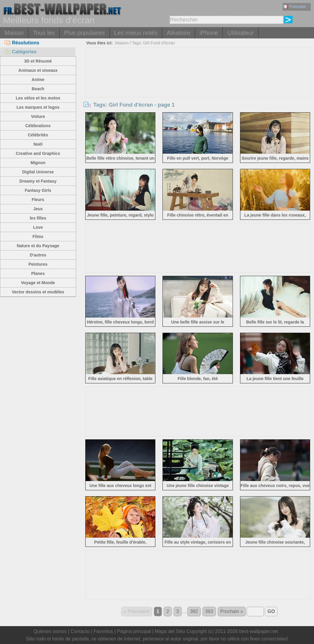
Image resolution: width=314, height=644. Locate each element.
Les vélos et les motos (38, 98)
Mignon (38, 163)
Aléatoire (178, 33)
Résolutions (22, 43)
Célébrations (38, 126)
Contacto (80, 631)
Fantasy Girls (38, 190)
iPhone (209, 33)
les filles (38, 218)
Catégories (21, 52)
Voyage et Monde (38, 283)
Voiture (38, 116)
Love (38, 227)
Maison (14, 33)
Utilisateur (240, 33)
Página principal (134, 631)
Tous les (44, 33)
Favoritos (103, 631)
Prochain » (232, 611)
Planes (38, 273)
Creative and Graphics (38, 153)
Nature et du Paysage (38, 246)
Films (38, 237)
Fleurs (38, 200)
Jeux (38, 209)
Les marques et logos (38, 107)
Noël (38, 144)
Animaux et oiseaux (38, 70)
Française (295, 6)
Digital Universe (38, 172)
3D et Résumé (38, 61)
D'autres (38, 255)
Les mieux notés (136, 33)
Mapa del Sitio (170, 631)
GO (271, 611)
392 (194, 611)
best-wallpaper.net (259, 631)
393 (209, 611)
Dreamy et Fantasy (38, 181)
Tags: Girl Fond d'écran (153, 43)
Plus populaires (85, 33)
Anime (38, 80)
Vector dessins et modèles (38, 292)
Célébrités (38, 135)
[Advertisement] (198, 92)
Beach (38, 89)
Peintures (38, 264)
